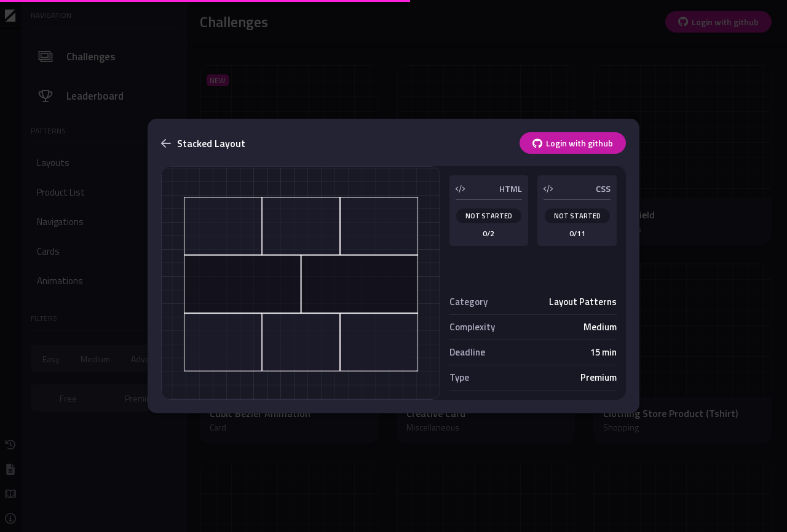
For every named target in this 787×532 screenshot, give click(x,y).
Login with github (573, 143)
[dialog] (393, 266)
